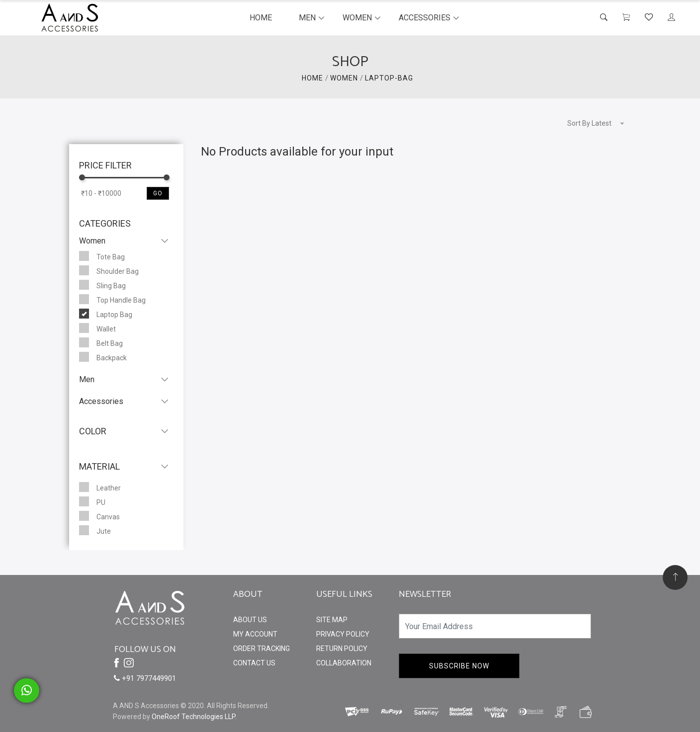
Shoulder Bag (109, 270)
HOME (312, 78)
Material (99, 466)
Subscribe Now (459, 666)
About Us (250, 620)
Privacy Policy (343, 634)
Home (261, 18)
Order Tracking (262, 649)
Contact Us (254, 663)
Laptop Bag (106, 314)
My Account (255, 634)
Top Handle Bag (112, 299)
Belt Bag (101, 342)
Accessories (425, 18)
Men (307, 18)
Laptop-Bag (389, 78)
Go (158, 193)
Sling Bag (102, 285)
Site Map (332, 620)
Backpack (103, 357)
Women (357, 18)
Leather (100, 487)
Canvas (99, 516)
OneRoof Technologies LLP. (194, 717)
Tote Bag (102, 256)
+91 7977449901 (145, 678)
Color (93, 431)
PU (92, 501)
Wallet (97, 328)
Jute (95, 530)
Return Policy (342, 649)
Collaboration (344, 663)
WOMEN (344, 78)
